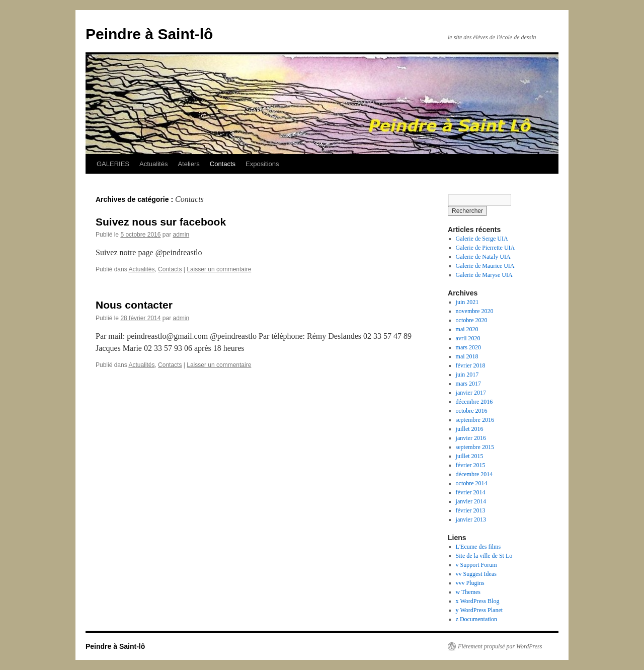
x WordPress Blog (478, 601)
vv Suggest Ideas (476, 574)
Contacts (223, 164)
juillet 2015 (470, 456)
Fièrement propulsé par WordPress (500, 646)
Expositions (262, 164)
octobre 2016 (472, 411)
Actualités (153, 164)
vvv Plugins (470, 583)
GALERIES (113, 164)
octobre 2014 (472, 483)
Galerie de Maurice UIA (485, 266)
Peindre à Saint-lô (149, 34)
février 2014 (471, 492)
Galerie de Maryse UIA (484, 275)
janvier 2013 (471, 519)
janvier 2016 (471, 438)
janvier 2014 (471, 501)
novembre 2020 (475, 311)
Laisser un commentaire (219, 269)
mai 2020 (467, 329)
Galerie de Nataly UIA (483, 257)
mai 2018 (467, 356)
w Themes (468, 592)
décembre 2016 (474, 402)
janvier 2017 (471, 393)
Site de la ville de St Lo (484, 556)
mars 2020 (468, 347)
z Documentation (476, 619)
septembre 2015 (475, 447)
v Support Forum (476, 565)
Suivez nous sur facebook (161, 222)
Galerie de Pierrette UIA (486, 248)
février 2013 (471, 510)
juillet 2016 (470, 429)
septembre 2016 (475, 420)
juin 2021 (467, 302)
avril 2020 (468, 338)
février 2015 (471, 465)
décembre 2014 (474, 474)
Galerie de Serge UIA (482, 239)
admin (181, 235)
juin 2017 (467, 375)
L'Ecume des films (478, 547)
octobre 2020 (472, 320)
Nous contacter (134, 305)
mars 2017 (468, 384)
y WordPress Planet (479, 610)
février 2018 (471, 365)
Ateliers (188, 164)
